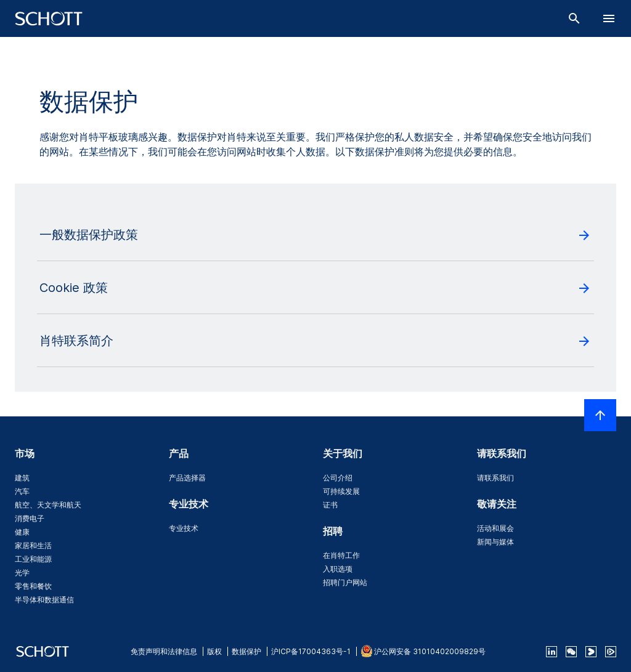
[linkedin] (552, 652)
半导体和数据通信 (44, 600)
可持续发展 (341, 491)
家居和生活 (33, 545)
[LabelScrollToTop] (600, 415)
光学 (22, 573)
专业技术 (184, 528)
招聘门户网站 (345, 582)
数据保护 (246, 651)
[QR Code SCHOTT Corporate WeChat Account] (571, 652)
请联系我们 (495, 478)
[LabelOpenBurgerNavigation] (609, 18)
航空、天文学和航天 (48, 505)
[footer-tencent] (611, 652)
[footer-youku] (591, 652)
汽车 (22, 491)
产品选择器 (187, 478)
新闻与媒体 (495, 542)
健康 (22, 532)
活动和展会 (495, 528)
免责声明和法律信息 (164, 651)
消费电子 (30, 518)
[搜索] (574, 18)
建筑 (22, 478)
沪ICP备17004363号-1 (311, 651)
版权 (214, 651)
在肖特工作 (341, 555)
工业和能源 (33, 559)
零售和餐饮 (33, 586)
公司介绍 (338, 478)
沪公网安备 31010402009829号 (430, 651)
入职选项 (338, 569)
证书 (330, 505)
